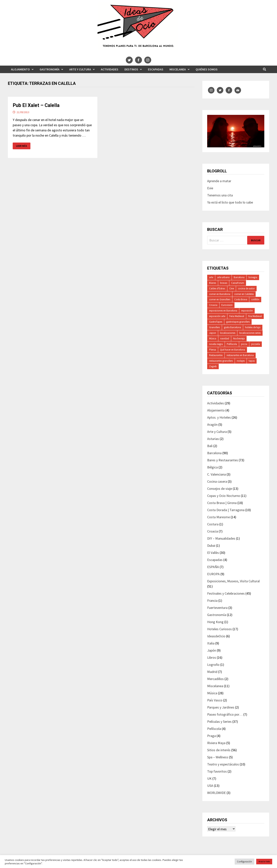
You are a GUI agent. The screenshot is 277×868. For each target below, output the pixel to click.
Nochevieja (239, 338)
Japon (213, 333)
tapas (252, 361)
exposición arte (217, 316)
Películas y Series (219, 722)
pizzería (256, 344)
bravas (224, 283)
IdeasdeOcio (216, 636)
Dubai (211, 545)
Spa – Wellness (218, 757)
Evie (210, 188)
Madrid (212, 672)
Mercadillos (215, 679)
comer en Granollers (220, 299)
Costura (213, 524)
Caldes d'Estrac (217, 288)
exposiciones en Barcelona (223, 311)
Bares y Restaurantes (223, 460)
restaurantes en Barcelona (240, 355)
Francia (212, 601)
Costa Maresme (219, 517)
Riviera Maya (216, 743)
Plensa (213, 350)
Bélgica (212, 467)
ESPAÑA (213, 567)
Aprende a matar (219, 181)
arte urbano (223, 277)
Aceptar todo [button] (264, 861)
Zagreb (213, 366)
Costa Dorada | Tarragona (226, 510)
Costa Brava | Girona (222, 503)
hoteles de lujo (253, 327)
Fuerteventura (217, 608)
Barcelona (239, 277)
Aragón (212, 424)
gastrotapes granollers (238, 322)
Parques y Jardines (221, 707)
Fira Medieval (255, 316)
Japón (212, 650)
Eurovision (227, 305)
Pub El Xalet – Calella (36, 105)
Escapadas (156, 69)
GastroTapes (216, 322)
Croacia (213, 305)
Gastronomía (50, 69)
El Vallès (213, 553)
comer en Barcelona (220, 294)
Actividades (110, 69)
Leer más (21, 146)
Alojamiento (20, 69)
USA (210, 786)
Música (213, 338)
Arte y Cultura (80, 69)
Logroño (213, 665)
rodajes (241, 361)
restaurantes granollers (221, 361)
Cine (232, 288)
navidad (225, 338)
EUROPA (213, 574)
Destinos (131, 69)
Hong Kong (215, 622)
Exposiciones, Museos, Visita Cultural (233, 581)
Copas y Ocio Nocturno (224, 496)
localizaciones (228, 333)
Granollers (214, 327)
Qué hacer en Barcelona (233, 350)
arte (211, 277)
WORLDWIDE (217, 793)
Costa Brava (241, 299)
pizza (244, 344)
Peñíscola (232, 344)
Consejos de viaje (220, 489)
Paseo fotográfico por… (225, 714)
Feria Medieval (237, 316)
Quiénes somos (207, 69)
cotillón (255, 299)
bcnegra (253, 277)
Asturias (213, 439)
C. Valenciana (217, 474)
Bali (210, 446)
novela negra (216, 344)
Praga (212, 736)
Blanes (213, 283)
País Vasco (215, 700)
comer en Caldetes (244, 294)
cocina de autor (246, 288)
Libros (212, 657)
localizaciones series (250, 333)
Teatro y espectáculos (223, 764)
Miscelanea (178, 69)
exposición (247, 311)
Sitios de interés (219, 750)
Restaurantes (216, 355)
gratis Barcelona (232, 327)
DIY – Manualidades (221, 538)
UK (209, 778)
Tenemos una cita (220, 195)
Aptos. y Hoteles (219, 417)
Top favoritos (217, 771)
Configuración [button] (244, 862)
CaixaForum (238, 283)
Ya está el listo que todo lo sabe (230, 202)
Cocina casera (217, 481)
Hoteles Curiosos (219, 629)
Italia (211, 643)
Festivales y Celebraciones (226, 593)
